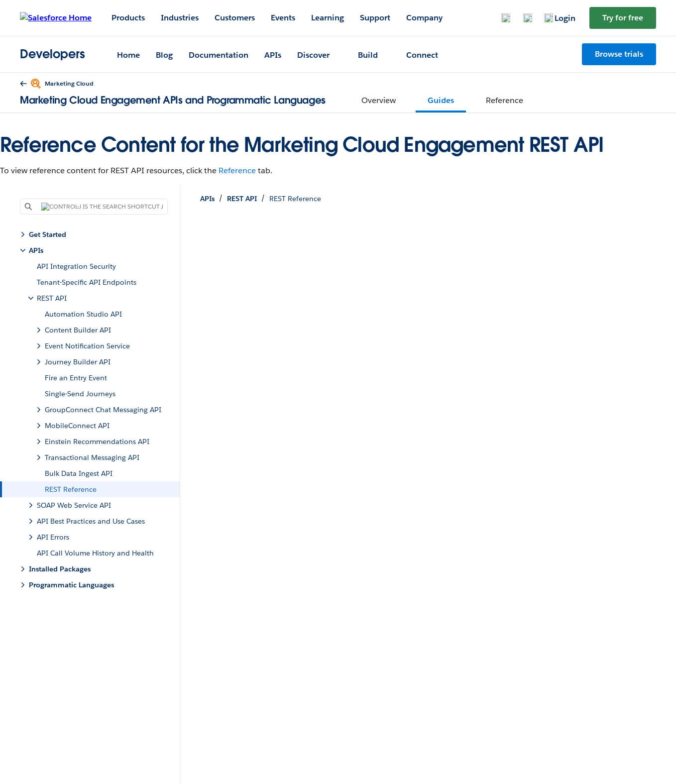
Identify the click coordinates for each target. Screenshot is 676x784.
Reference (237, 170)
